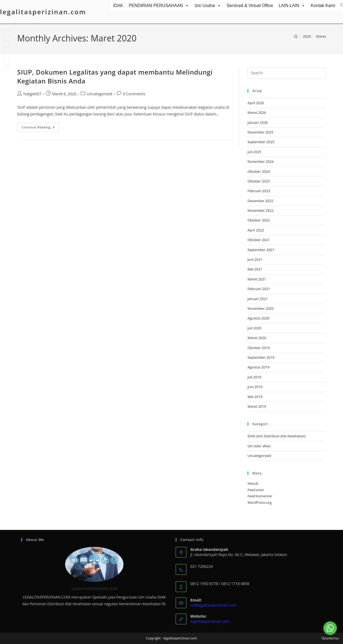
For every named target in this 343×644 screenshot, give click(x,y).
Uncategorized (100, 94)
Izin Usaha (208, 6)
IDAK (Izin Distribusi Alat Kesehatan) (277, 436)
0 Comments (134, 94)
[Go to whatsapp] (330, 628)
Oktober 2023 (259, 181)
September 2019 (261, 357)
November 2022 (261, 210)
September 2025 (261, 142)
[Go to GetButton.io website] (330, 638)
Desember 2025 (260, 132)
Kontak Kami (323, 6)
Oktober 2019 (259, 348)
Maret (321, 36)
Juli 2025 (254, 152)
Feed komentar (260, 496)
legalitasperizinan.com (43, 12)
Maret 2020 (257, 338)
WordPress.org (260, 502)
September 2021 (261, 250)
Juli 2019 (254, 377)
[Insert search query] (287, 73)
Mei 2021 (255, 269)
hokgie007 (32, 94)
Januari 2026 (258, 122)
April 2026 (256, 103)
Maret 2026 (257, 112)
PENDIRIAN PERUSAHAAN (159, 6)
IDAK (118, 6)
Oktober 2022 (259, 220)
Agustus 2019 (258, 367)
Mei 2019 (255, 397)
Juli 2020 (254, 328)
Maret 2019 (257, 406)
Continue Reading (41, 128)
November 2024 (261, 161)
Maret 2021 (257, 279)
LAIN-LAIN (292, 6)
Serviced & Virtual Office (250, 6)
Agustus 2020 (258, 318)
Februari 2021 (259, 289)
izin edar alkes (259, 446)
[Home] (296, 36)
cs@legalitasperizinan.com (214, 605)
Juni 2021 (255, 259)
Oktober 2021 (259, 240)
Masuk (253, 483)
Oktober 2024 (259, 171)
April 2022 (256, 230)
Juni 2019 (255, 387)
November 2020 (261, 308)
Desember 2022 (260, 201)
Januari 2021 (258, 299)
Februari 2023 (259, 191)
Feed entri (256, 490)
